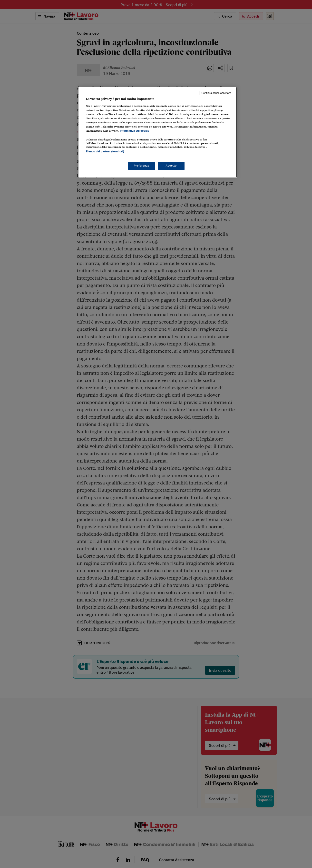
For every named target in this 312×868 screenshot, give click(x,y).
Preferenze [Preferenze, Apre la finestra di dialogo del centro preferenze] (142, 166)
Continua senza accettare (216, 93)
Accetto (171, 166)
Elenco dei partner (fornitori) (105, 151)
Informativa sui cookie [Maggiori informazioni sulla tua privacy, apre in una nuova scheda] (135, 131)
